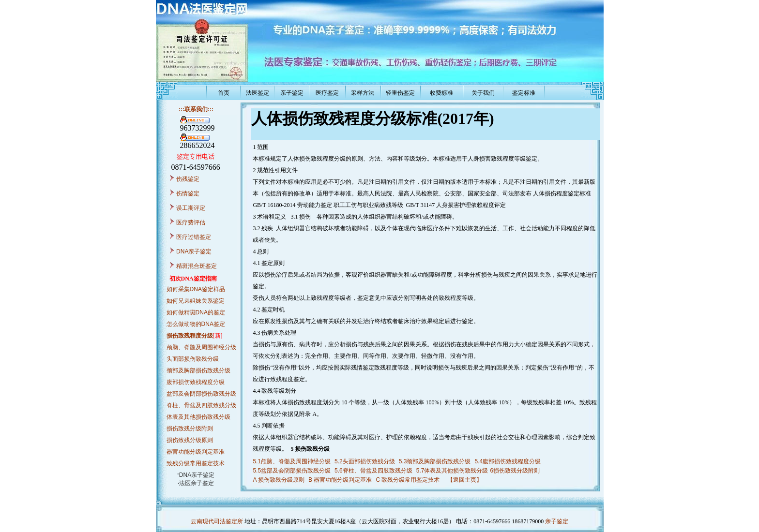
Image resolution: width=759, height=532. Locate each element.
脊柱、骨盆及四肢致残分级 (201, 405)
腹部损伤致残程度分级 (196, 382)
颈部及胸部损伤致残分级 (198, 370)
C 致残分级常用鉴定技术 (408, 480)
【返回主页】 (465, 480)
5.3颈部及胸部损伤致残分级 (435, 461)
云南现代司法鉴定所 (217, 521)
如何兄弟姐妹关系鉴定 (196, 301)
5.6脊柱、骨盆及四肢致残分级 (373, 471)
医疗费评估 (191, 222)
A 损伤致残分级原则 (279, 480)
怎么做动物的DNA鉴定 (196, 324)
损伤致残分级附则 (190, 429)
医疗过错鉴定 (194, 237)
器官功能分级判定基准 (196, 452)
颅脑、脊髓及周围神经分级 (201, 347)
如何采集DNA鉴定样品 (196, 289)
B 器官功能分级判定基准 (340, 480)
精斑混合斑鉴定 (197, 266)
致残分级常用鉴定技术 (196, 463)
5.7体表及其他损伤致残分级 (452, 471)
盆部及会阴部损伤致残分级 (201, 394)
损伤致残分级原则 (190, 440)
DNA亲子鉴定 (194, 251)
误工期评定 (191, 208)
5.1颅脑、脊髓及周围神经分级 (292, 461)
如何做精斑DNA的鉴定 (196, 312)
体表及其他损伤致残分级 (198, 417)
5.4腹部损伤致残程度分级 (508, 461)
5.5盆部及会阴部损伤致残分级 (292, 471)
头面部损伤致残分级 (193, 359)
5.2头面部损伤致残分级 (365, 461)
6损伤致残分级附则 (515, 471)
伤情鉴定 (188, 193)
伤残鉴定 (188, 179)
